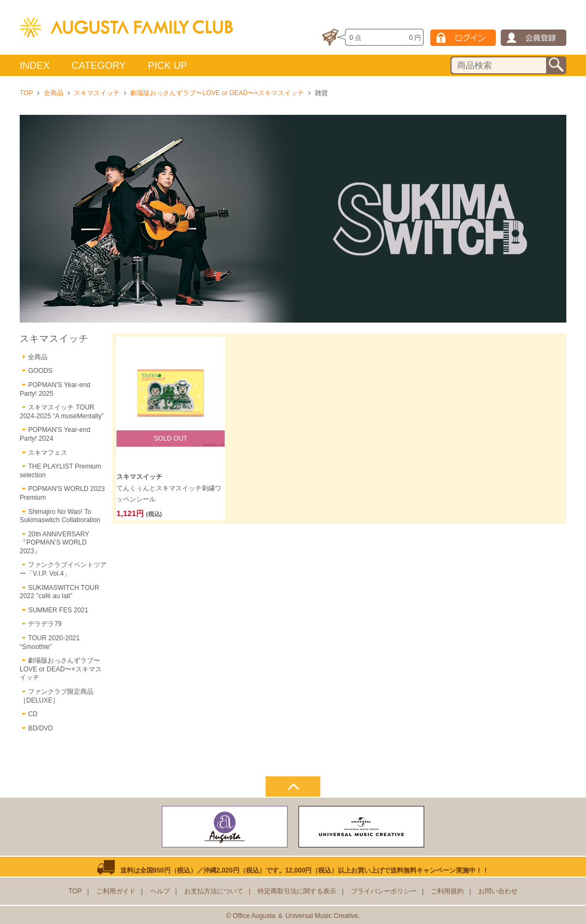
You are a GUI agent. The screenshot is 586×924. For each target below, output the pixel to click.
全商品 (54, 93)
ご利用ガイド (116, 891)
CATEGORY (99, 66)
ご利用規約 (447, 891)
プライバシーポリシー (384, 891)
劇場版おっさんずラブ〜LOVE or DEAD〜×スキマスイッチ (217, 93)
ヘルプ (160, 891)
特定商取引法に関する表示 (297, 891)
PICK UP (167, 66)
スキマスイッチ (97, 93)
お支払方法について (214, 891)
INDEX (35, 66)
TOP (26, 93)
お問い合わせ (498, 891)
